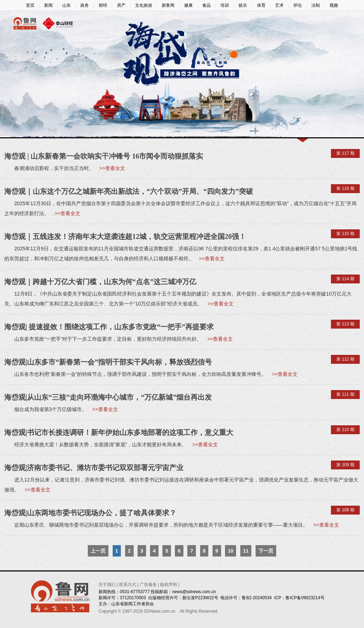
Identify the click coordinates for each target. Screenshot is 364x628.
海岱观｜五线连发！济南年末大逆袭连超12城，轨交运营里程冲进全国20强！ (125, 236)
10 (231, 551)
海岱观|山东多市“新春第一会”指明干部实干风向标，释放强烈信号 (108, 362)
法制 (316, 5)
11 (246, 551)
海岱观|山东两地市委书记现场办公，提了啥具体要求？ (90, 513)
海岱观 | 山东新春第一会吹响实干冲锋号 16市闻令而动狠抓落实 (104, 156)
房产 (121, 5)
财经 (103, 5)
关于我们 (107, 585)
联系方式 (128, 585)
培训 (225, 5)
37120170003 (133, 598)
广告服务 (148, 585)
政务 (85, 5)
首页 (30, 5)
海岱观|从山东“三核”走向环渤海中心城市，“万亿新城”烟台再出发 (108, 397)
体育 (261, 5)
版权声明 (168, 585)
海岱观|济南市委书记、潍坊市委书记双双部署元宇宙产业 (94, 468)
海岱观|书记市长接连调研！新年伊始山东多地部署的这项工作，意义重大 (119, 432)
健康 (188, 5)
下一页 (266, 551)
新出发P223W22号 (200, 598)
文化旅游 (144, 5)
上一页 (98, 551)
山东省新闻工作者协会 (133, 604)
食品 (207, 5)
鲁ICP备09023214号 (305, 598)
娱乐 (243, 5)
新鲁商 (168, 5)
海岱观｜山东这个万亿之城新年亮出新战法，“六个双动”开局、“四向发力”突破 (129, 191)
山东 (66, 5)
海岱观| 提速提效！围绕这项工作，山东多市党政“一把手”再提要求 (109, 327)
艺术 (279, 5)
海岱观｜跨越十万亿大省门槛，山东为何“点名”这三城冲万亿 (100, 282)
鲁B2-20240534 (257, 598)
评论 (298, 5)
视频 (334, 5)
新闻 (48, 5)
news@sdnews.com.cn (194, 592)
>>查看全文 (112, 168)
